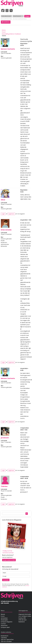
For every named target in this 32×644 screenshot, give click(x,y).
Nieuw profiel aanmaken (6, 19)
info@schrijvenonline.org (9, 601)
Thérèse (4, 486)
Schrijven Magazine (7, 622)
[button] (6, 22)
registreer (11, 214)
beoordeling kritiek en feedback (11, 34)
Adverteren (4, 625)
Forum (3, 616)
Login (3, 214)
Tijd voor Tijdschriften (7, 640)
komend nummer (8, 553)
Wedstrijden (4, 620)
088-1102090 (5, 603)
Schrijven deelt (5, 627)
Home (4, 30)
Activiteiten (4, 618)
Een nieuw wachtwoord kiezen (20, 19)
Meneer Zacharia (8, 49)
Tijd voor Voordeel (6, 641)
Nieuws (3, 614)
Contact (3, 624)
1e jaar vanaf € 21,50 (9, 560)
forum (4, 32)
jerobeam (5, 438)
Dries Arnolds (6, 230)
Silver (3, 200)
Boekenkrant (5, 636)
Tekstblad (4, 638)
